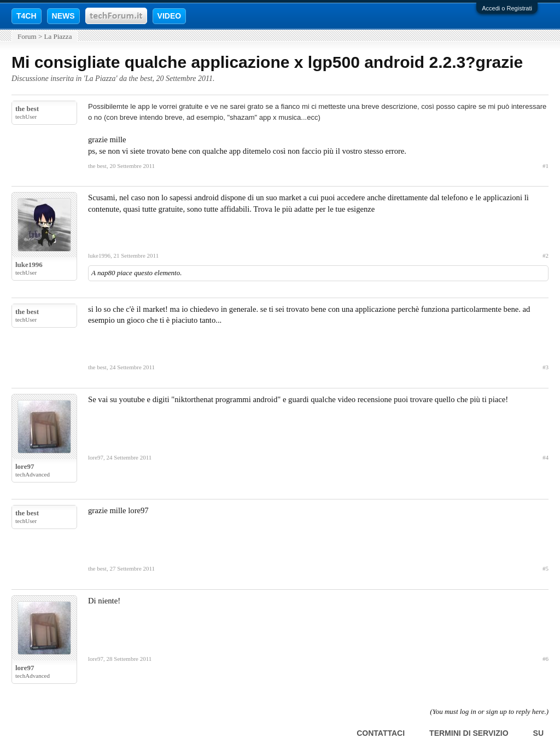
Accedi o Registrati (507, 8)
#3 (546, 367)
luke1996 (29, 265)
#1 (546, 166)
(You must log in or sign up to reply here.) (489, 711)
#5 (546, 568)
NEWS (63, 16)
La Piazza (101, 79)
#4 (546, 457)
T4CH (27, 16)
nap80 (106, 273)
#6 (546, 659)
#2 (546, 255)
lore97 (25, 466)
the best (140, 79)
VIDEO (170, 16)
